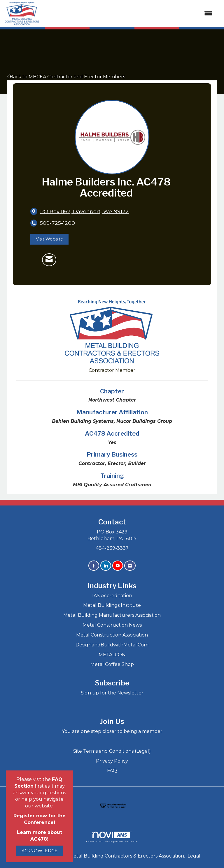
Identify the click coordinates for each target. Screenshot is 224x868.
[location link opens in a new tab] (84, 211)
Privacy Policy (112, 761)
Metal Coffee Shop (112, 664)
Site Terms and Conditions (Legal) (112, 751)
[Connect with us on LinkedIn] (106, 566)
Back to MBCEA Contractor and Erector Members (66, 77)
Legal (194, 856)
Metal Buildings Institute (112, 605)
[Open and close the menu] (129, 14)
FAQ (112, 771)
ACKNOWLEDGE (40, 851)
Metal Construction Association (112, 635)
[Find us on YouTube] (118, 566)
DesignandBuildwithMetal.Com (112, 645)
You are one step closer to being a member (112, 731)
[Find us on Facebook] (94, 566)
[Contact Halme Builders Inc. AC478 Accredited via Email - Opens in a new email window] (49, 260)
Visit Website (49, 239)
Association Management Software (112, 837)
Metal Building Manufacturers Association (112, 615)
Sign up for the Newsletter (112, 693)
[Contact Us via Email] (130, 566)
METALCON (112, 655)
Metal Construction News (112, 625)
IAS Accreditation (112, 596)
